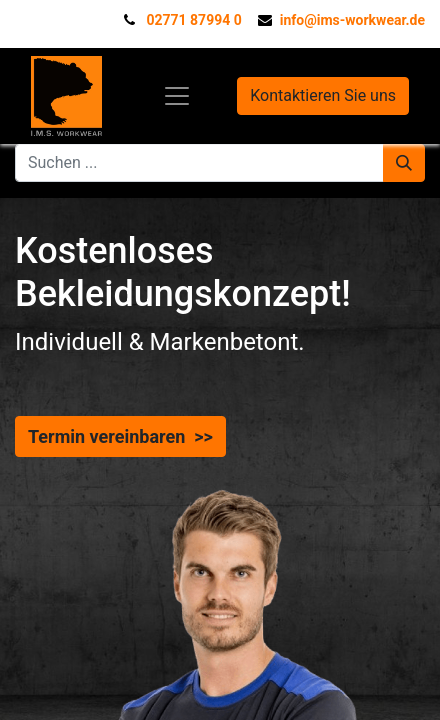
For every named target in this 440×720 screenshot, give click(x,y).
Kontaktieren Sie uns (323, 95)
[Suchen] (404, 163)
